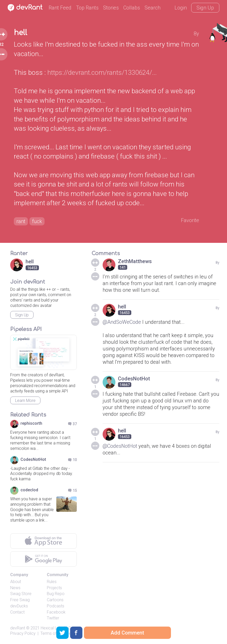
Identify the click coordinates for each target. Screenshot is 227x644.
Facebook (56, 612)
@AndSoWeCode (122, 322)
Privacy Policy (23, 633)
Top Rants (87, 8)
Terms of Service (56, 633)
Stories (111, 8)
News (15, 588)
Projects (54, 588)
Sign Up (205, 8)
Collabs (132, 8)
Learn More (25, 401)
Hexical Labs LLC (56, 628)
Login (181, 8)
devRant (18, 628)
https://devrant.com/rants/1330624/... (102, 72)
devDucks (19, 606)
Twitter (53, 618)
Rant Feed (60, 8)
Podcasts (56, 606)
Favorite (190, 220)
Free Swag (20, 600)
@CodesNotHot (120, 446)
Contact (17, 612)
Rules (52, 582)
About (16, 582)
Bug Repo (56, 594)
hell (20, 33)
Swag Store (21, 594)
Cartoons (55, 600)
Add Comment (127, 633)
